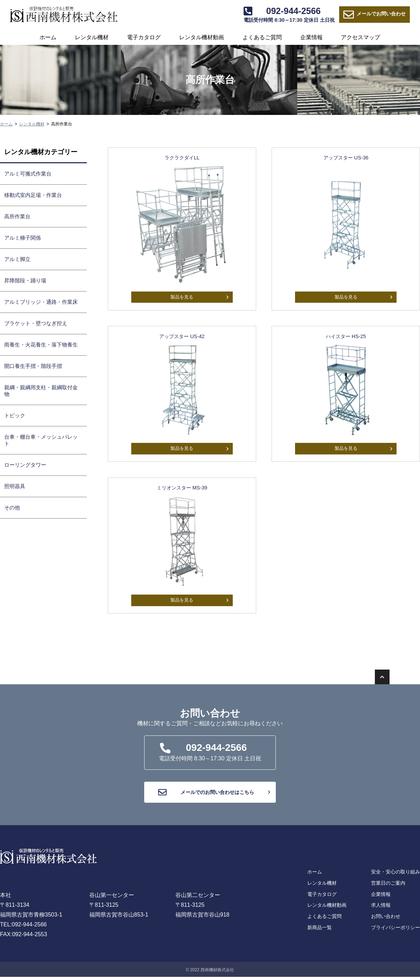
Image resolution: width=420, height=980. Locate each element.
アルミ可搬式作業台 (28, 174)
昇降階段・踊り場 (25, 280)
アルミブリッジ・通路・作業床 (41, 302)
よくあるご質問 (262, 37)
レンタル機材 (92, 37)
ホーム (48, 37)
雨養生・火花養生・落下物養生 (41, 345)
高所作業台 (17, 216)
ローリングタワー (25, 465)
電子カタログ (144, 37)
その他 (12, 508)
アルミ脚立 (17, 259)
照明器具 (15, 486)
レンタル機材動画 (202, 37)
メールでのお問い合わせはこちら (212, 800)
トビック (15, 415)
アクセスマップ (360, 37)
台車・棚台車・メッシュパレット (41, 440)
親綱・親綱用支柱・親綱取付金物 (41, 391)
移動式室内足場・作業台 (33, 195)
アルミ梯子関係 (23, 238)
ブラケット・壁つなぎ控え (36, 323)
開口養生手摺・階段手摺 (33, 366)
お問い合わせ (374, 15)
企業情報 (311, 37)
